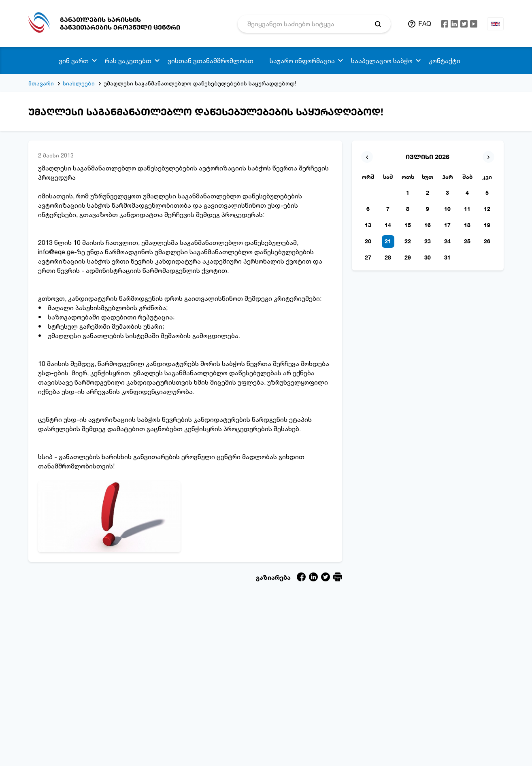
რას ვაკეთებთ (128, 61)
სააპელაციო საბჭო (382, 61)
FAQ (425, 23)
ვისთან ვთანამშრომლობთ (211, 61)
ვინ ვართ (74, 61)
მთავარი (41, 83)
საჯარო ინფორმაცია (302, 61)
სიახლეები (79, 83)
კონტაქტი (445, 61)
